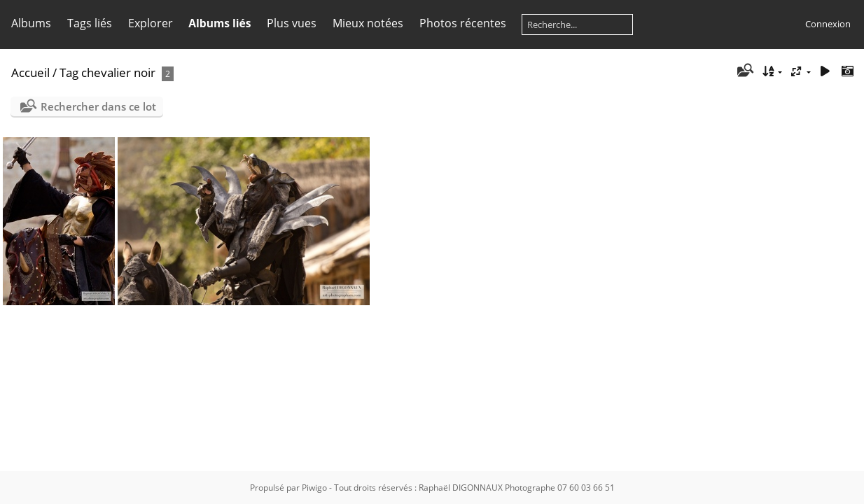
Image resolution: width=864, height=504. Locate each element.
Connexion (828, 24)
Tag (69, 72)
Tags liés (90, 23)
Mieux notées (368, 23)
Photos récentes (463, 23)
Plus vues (292, 23)
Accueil (30, 72)
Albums (31, 23)
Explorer (151, 23)
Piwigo (314, 488)
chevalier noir (118, 72)
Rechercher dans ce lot (98, 106)
